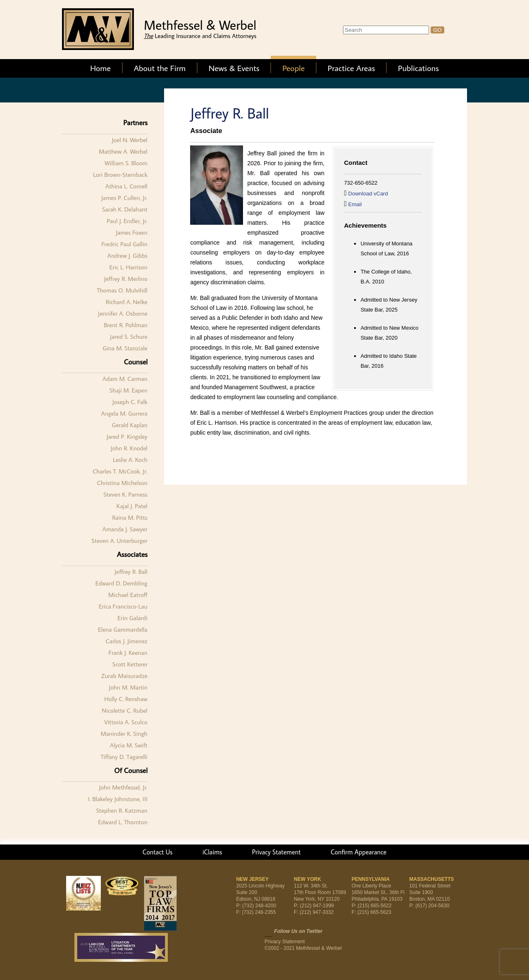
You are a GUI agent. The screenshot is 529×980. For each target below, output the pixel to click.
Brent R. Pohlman (125, 325)
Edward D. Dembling (122, 583)
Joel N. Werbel (130, 140)
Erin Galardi (132, 618)
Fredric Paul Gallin (124, 244)
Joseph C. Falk (130, 402)
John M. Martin (128, 687)
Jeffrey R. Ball (131, 572)
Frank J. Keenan (128, 653)
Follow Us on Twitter (298, 931)
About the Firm (160, 68)
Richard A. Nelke (127, 302)
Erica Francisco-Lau (123, 606)
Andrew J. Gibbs (127, 256)
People (293, 68)
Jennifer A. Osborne (123, 313)
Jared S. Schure (129, 337)
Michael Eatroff (128, 595)
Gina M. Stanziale (125, 348)
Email (355, 204)
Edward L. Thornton (123, 822)
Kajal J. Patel (132, 506)
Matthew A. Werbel (123, 151)
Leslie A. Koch (130, 460)
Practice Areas (351, 68)
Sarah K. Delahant (125, 209)
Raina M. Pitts (130, 517)
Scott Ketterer (130, 664)
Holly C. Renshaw (126, 699)
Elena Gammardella (123, 629)
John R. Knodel (129, 448)
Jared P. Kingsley (127, 436)
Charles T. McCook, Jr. (120, 471)
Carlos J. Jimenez (127, 641)
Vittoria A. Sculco (126, 722)
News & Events (234, 68)
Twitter (269, 932)
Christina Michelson (122, 483)
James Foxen (132, 232)
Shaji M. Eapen (129, 390)
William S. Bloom (126, 163)
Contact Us (158, 852)
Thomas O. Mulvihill (122, 290)
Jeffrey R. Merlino (125, 279)
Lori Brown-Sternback (120, 175)
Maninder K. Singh (124, 734)
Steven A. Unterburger (119, 541)
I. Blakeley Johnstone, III (118, 799)
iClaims (212, 852)
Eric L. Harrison (128, 267)
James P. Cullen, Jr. (124, 198)
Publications (418, 68)
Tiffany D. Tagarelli (124, 757)
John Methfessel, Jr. (123, 787)
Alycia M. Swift (129, 745)
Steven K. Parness (125, 494)
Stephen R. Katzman (122, 810)
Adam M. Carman (125, 379)
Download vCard (368, 194)
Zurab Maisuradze (124, 676)
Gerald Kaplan (129, 425)
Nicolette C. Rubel (124, 710)
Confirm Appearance (359, 852)
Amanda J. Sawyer (125, 529)
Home (100, 68)
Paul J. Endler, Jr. (127, 221)
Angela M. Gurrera (124, 413)
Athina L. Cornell (126, 186)
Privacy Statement (276, 852)
